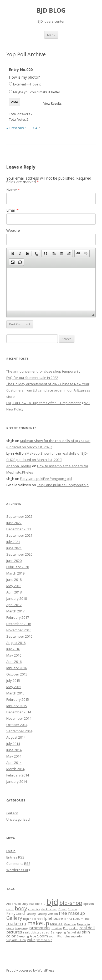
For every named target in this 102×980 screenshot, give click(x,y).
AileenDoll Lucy (17, 904)
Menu (51, 35)
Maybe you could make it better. (37, 92)
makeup (38, 923)
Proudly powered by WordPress (30, 970)
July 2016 (13, 649)
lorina (68, 919)
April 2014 (14, 763)
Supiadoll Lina (16, 940)
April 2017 (14, 605)
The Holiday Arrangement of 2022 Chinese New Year (48, 384)
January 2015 (17, 706)
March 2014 (15, 769)
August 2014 (16, 737)
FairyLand (16, 913)
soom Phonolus (59, 936)
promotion (39, 928)
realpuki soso (32, 932)
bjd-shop (71, 903)
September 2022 (19, 516)
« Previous (15, 128)
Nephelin (83, 924)
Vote (14, 102)
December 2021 (19, 529)
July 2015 (13, 681)
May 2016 (14, 655)
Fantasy (31, 914)
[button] (13, 253)
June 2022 (14, 523)
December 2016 (19, 624)
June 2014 (14, 750)
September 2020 (19, 554)
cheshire (34, 909)
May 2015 (14, 687)
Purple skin (71, 928)
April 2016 (14, 662)
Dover (63, 909)
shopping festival (65, 932)
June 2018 (14, 580)
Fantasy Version (47, 914)
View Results (52, 103)
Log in (11, 851)
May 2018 (14, 586)
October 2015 (17, 674)
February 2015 (18, 699)
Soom (42, 936)
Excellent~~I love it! (27, 84)
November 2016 (19, 630)
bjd (52, 902)
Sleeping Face (26, 936)
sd (44, 932)
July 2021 (13, 542)
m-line (85, 919)
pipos (10, 928)
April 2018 (14, 592)
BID (43, 904)
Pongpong (21, 928)
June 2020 (14, 561)
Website (13, 230)
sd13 (49, 932)
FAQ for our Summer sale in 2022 (32, 378)
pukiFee (56, 928)
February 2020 (18, 567)
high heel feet (33, 919)
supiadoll (77, 936)
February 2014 (18, 775)
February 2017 (18, 617)
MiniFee (56, 924)
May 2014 (14, 756)
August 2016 (16, 643)
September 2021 (19, 535)
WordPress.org (18, 870)
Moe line (70, 924)
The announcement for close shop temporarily (43, 371)
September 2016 (19, 636)
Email (12, 210)
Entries (15, 857)
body (21, 908)
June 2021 (14, 548)
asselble (34, 904)
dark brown (49, 909)
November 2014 (19, 718)
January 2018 (17, 598)
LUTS (76, 919)
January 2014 (17, 781)
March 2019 (15, 573)
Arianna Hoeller (19, 466)
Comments (18, 864)
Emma (72, 909)
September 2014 (19, 731)
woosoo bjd (44, 940)
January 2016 (17, 668)
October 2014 (17, 725)
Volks (31, 940)
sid (79, 932)
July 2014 (13, 744)
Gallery (12, 813)
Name (13, 190)
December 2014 (19, 712)
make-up (16, 923)
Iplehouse (53, 918)
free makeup (72, 913)
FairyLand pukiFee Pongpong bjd (46, 479)
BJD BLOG (51, 10)
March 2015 (15, 693)
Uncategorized (18, 819)
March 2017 (15, 611)
